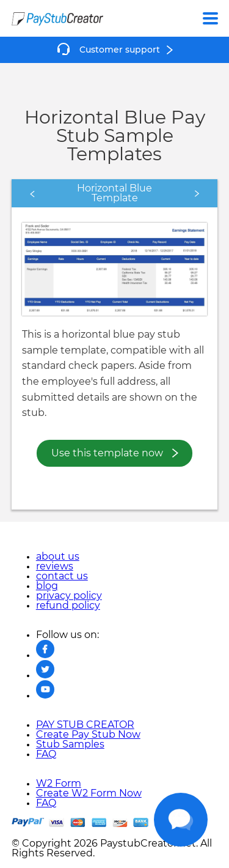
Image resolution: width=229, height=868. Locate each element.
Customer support (120, 50)
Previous (66, 193)
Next (173, 193)
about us (58, 557)
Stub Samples (70, 744)
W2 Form (59, 784)
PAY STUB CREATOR (85, 725)
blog (47, 586)
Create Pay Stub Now (88, 735)
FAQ (46, 754)
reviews (55, 566)
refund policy (68, 606)
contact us (62, 576)
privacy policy (69, 596)
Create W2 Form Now (89, 793)
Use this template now (107, 453)
